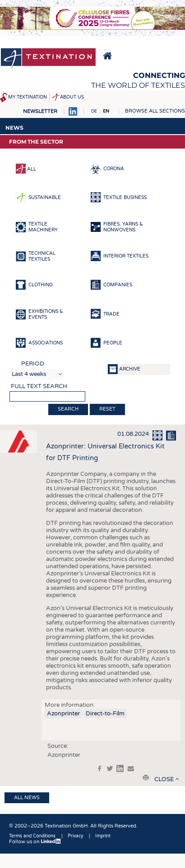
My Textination (28, 97)
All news (27, 798)
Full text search (39, 386)
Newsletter (40, 111)
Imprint (103, 836)
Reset (107, 409)
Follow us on (35, 842)
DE (94, 111)
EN (106, 111)
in (120, 769)
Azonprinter (63, 714)
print (146, 778)
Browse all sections (155, 111)
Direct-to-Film (105, 714)
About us (72, 97)
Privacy (75, 836)
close (164, 779)
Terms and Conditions (32, 836)
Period (33, 364)
